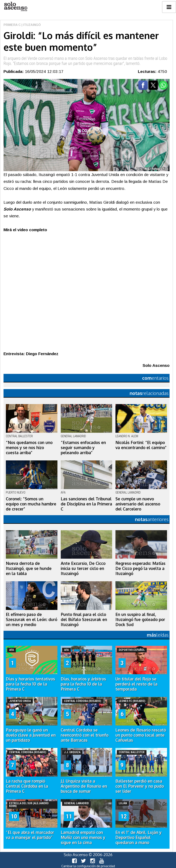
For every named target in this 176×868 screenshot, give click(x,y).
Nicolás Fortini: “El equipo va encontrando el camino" (141, 445)
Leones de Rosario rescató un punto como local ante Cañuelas (141, 735)
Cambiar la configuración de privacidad (88, 866)
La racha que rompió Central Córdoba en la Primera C (27, 786)
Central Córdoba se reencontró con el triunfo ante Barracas (85, 735)
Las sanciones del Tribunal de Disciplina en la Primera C (86, 504)
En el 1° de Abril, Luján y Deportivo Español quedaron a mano (138, 837)
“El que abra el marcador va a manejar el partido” (30, 835)
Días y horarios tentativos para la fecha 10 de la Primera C (30, 684)
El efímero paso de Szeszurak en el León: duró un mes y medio (32, 619)
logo (16, 7)
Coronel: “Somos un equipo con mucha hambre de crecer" (31, 504)
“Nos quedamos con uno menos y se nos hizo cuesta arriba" (29, 448)
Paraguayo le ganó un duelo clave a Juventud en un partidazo (31, 735)
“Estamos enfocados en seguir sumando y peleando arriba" (83, 448)
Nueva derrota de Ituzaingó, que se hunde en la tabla (29, 568)
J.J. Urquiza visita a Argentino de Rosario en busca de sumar (84, 786)
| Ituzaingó (31, 25)
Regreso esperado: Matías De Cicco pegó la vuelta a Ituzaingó (140, 568)
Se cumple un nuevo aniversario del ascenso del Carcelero (138, 504)
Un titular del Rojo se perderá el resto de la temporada (136, 684)
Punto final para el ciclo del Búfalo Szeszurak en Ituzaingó (84, 619)
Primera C (12, 25)
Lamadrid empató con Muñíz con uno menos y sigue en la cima (83, 837)
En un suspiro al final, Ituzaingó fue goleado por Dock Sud (140, 619)
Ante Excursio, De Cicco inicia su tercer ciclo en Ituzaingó (83, 568)
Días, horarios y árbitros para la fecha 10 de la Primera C (83, 684)
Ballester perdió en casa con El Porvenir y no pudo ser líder (140, 786)
